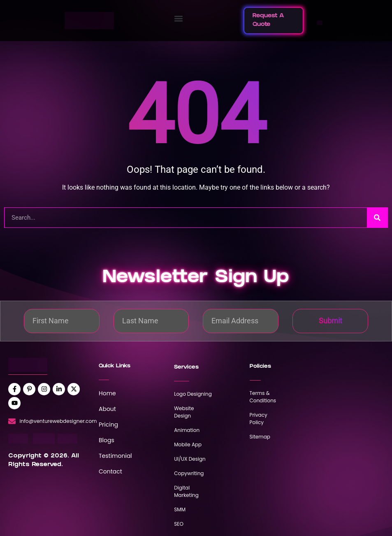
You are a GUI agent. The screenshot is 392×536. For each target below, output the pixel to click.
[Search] (377, 218)
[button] (179, 19)
